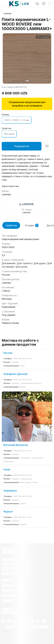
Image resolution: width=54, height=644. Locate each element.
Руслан (8, 353)
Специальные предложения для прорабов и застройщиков (27, 104)
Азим (7, 469)
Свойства (11, 225)
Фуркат (8, 511)
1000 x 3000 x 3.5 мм (17, 120)
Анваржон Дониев (15, 374)
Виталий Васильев (16, 445)
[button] (26, 81)
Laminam (7, 13)
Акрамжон (10, 490)
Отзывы (32, 225)
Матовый (9, 134)
